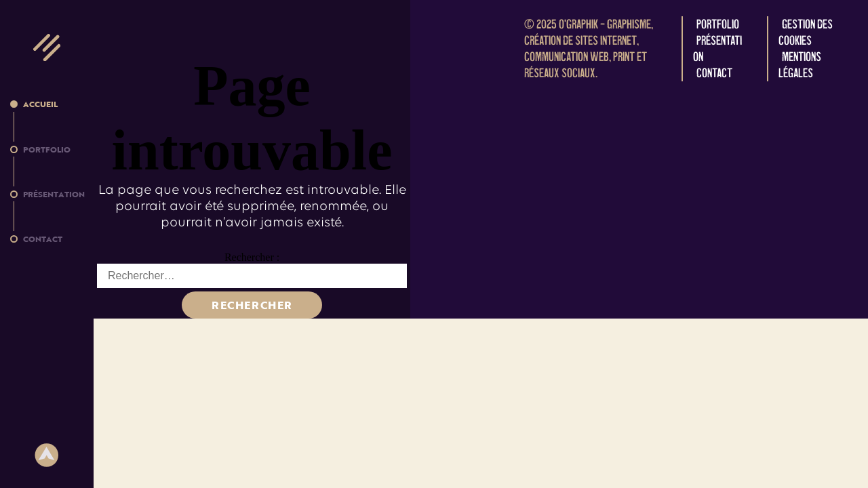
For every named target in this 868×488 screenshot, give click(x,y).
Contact (43, 239)
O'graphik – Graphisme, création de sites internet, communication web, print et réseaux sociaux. (589, 48)
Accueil (40, 104)
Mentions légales (800, 65)
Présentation (54, 194)
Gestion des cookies (806, 32)
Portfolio (47, 149)
